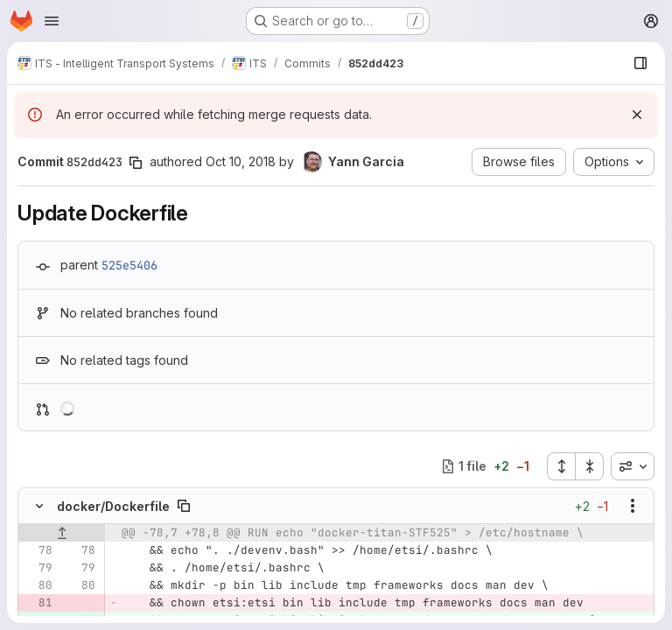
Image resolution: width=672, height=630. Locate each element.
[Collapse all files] (590, 466)
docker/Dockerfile (113, 506)
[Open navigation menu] (52, 21)
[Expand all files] (561, 466)
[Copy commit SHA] (136, 163)
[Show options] (633, 506)
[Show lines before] (62, 533)
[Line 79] (38, 568)
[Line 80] (38, 585)
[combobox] (633, 466)
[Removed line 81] (38, 603)
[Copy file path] (184, 506)
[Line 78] (38, 550)
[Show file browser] (640, 63)
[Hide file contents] (39, 506)
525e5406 (129, 265)
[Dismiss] (637, 115)
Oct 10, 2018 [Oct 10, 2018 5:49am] (241, 161)
